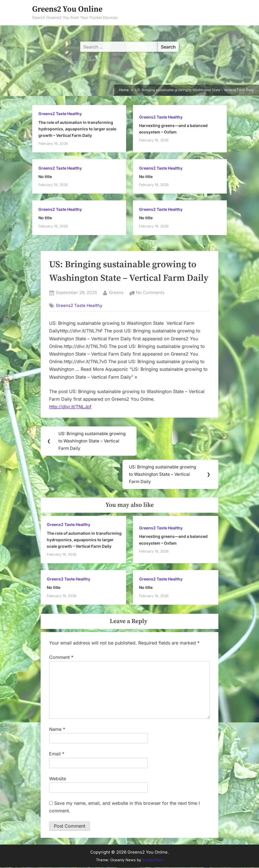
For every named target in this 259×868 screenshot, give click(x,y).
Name (57, 730)
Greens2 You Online (67, 9)
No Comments (150, 293)
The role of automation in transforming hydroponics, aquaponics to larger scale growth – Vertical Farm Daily (77, 129)
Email (57, 755)
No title (45, 177)
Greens (116, 292)
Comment (61, 658)
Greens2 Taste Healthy (60, 114)
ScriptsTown (153, 861)
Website (58, 779)
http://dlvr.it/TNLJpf (70, 407)
